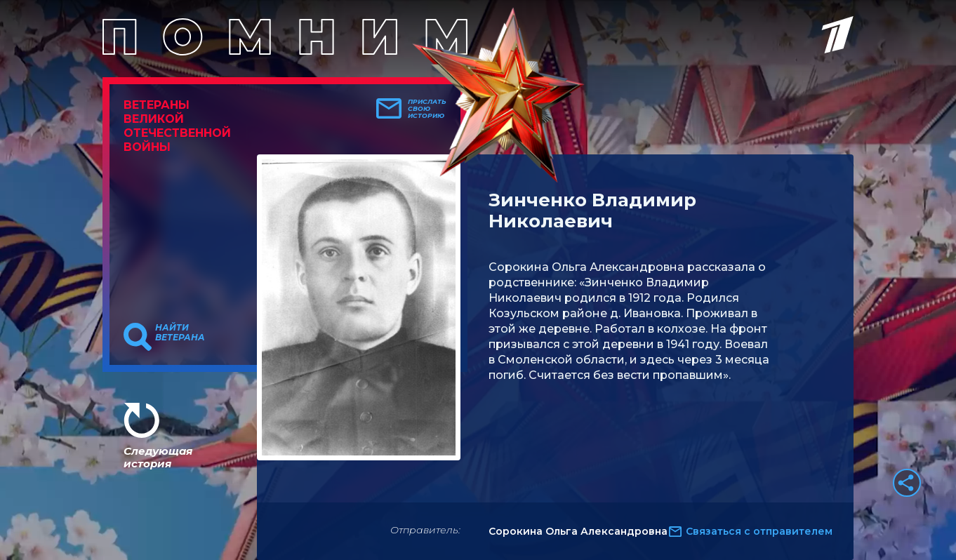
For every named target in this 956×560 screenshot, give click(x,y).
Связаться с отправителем (759, 531)
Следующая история (158, 457)
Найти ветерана (180, 333)
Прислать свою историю (427, 109)
